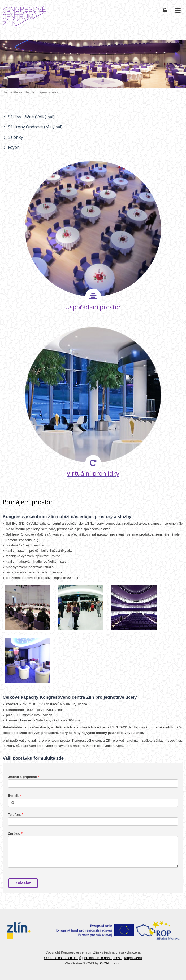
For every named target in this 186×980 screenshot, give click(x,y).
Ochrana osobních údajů (62, 958)
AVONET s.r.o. (110, 963)
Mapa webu (133, 958)
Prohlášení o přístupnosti (103, 958)
